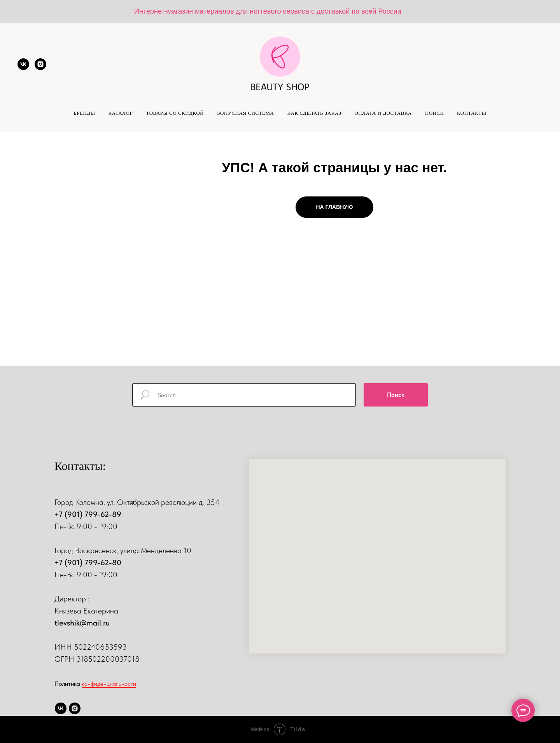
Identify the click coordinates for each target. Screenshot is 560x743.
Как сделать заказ (314, 113)
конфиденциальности (109, 684)
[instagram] (40, 64)
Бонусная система (245, 113)
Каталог (121, 113)
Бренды (84, 113)
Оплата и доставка (383, 113)
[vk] (23, 64)
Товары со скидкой (175, 113)
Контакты (472, 113)
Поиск (434, 113)
